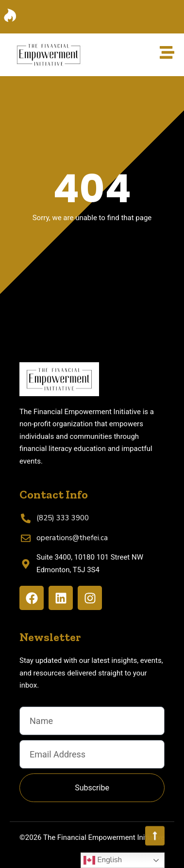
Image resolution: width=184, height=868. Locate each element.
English (103, 860)
